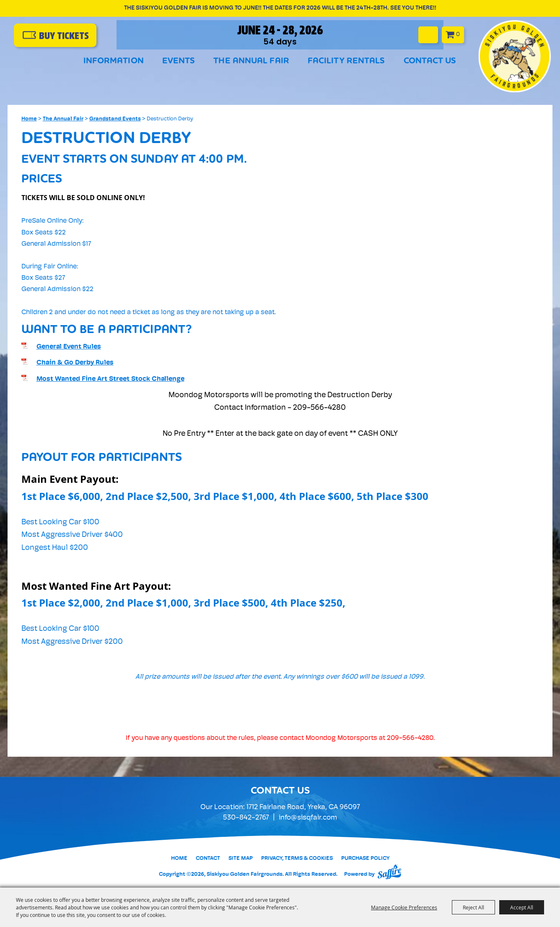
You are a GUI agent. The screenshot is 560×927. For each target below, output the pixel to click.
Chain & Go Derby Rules (75, 363)
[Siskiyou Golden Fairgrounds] (514, 56)
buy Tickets (67, 36)
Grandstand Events (115, 119)
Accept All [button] (522, 907)
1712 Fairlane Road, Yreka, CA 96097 (303, 807)
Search (437, 34)
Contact (208, 858)
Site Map (241, 858)
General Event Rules (69, 347)
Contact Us (430, 62)
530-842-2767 (246, 818)
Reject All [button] (473, 907)
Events (179, 62)
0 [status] (467, 34)
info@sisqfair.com (308, 818)
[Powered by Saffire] (389, 872)
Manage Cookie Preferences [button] (404, 907)
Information (114, 62)
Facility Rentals (346, 62)
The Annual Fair (251, 62)
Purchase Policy (365, 858)
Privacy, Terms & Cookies (297, 858)
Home (29, 119)
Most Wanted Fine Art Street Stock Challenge (110, 379)
